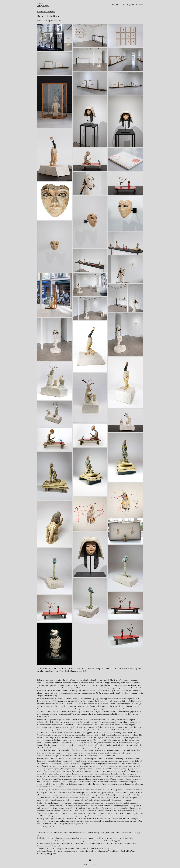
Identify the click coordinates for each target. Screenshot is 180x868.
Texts (123, 4)
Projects (115, 4)
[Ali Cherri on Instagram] (90, 861)
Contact (140, 4)
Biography (131, 4)
